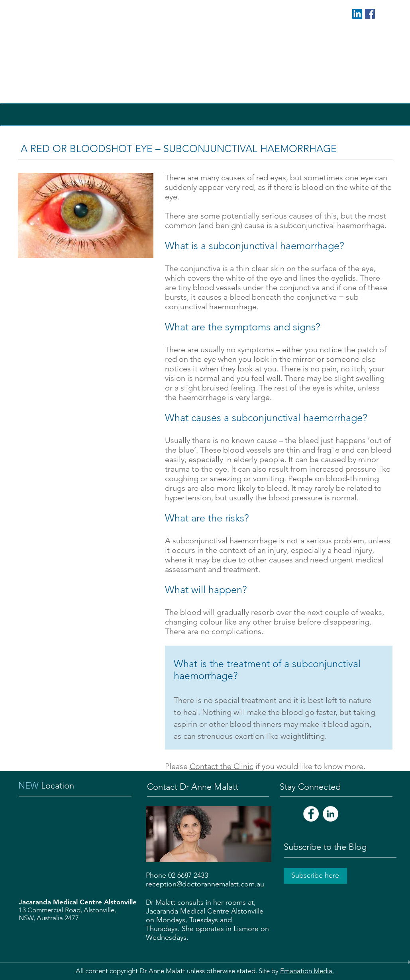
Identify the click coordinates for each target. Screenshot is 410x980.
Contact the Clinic (222, 766)
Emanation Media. (307, 971)
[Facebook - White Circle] (311, 814)
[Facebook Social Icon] (370, 14)
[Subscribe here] (315, 876)
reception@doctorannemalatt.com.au (205, 884)
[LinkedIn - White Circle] (331, 814)
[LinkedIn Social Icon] (357, 14)
